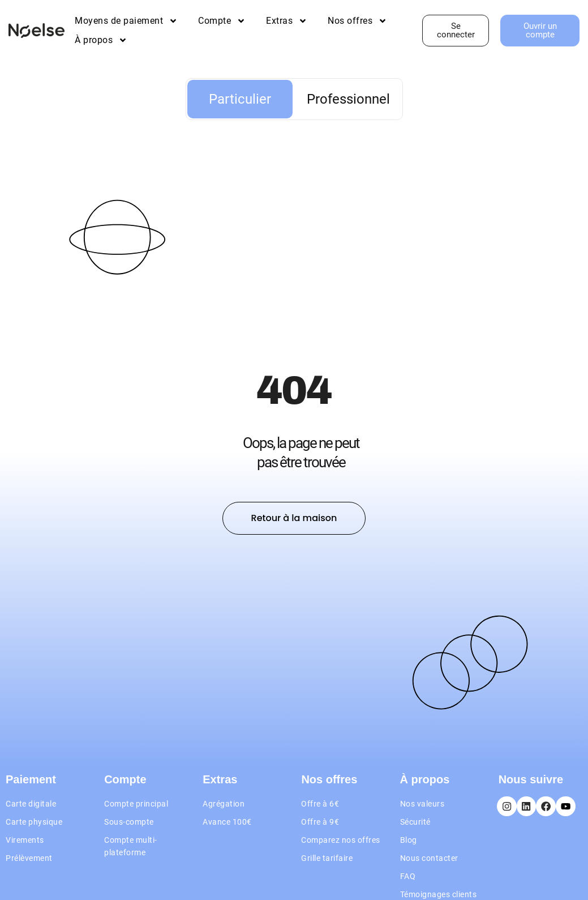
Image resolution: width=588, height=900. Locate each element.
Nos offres (357, 21)
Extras (287, 21)
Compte (222, 21)
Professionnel (348, 99)
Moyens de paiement (126, 21)
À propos (101, 40)
